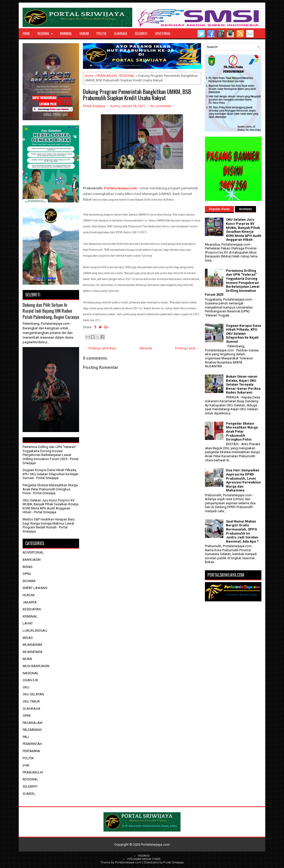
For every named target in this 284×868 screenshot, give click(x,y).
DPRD (27, 574)
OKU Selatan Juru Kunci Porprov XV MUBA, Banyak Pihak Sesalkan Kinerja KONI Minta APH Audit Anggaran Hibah (50, 506)
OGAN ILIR (30, 680)
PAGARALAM (32, 723)
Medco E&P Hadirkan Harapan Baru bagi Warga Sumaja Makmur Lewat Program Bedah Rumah (49, 523)
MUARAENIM (32, 645)
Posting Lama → (187, 348)
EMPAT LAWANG (35, 588)
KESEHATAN (32, 609)
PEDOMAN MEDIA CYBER (144, 859)
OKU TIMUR (31, 701)
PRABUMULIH (107, 76)
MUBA (27, 659)
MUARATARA (32, 652)
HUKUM (84, 33)
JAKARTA (30, 602)
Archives (246, 209)
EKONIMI (29, 581)
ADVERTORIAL (33, 552)
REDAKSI (144, 856)
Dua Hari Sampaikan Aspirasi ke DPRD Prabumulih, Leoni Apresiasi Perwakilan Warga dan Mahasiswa (243, 480)
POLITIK (101, 33)
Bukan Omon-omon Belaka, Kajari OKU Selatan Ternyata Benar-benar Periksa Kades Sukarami (243, 384)
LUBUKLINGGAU (35, 631)
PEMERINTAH (32, 744)
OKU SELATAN (33, 694)
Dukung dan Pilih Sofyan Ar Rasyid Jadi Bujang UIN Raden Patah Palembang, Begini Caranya (51, 311)
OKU (26, 687)
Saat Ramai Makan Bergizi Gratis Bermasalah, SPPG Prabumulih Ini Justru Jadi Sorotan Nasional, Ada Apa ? (242, 531)
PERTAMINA (31, 751)
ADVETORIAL (163, 33)
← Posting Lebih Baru (100, 348)
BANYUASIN (32, 560)
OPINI (27, 716)
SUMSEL (29, 794)
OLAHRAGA (121, 33)
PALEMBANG (32, 730)
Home (26, 33)
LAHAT (28, 623)
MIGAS (28, 638)
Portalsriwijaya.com (121, 188)
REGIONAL (47, 32)
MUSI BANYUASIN (36, 666)
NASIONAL (31, 673)
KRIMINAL (66, 33)
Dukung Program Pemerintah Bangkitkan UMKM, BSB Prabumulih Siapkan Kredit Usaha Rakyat (137, 95)
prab (26, 765)
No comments (161, 106)
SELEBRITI (141, 33)
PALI (26, 737)
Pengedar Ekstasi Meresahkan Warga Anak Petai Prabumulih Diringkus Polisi (50, 489)
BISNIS (28, 567)
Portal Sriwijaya (173, 862)
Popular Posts (219, 209)
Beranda (146, 348)
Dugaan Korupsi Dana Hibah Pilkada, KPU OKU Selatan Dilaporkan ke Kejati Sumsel (50, 474)
